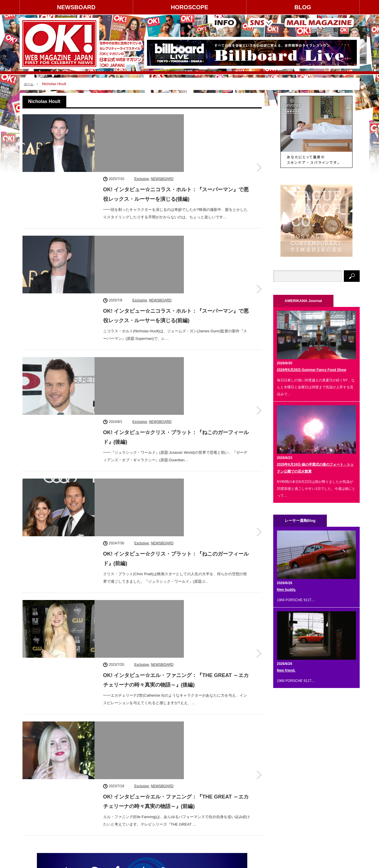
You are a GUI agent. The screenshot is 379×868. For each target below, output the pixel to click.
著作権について (38, 794)
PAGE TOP (189, 846)
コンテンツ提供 (83, 794)
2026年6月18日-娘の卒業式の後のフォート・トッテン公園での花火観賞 (315, 468)
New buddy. (286, 590)
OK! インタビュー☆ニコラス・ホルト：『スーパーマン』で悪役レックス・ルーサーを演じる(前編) (176, 207)
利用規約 (33, 805)
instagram (299, 773)
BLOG (303, 7)
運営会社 (33, 784)
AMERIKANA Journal (99, 861)
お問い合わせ (36, 825)
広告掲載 (78, 784)
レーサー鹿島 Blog (138, 861)
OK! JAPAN (328, 861)
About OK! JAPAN (40, 815)
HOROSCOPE (189, 7)
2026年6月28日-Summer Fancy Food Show (312, 370)
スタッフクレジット (86, 805)
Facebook (299, 789)
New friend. (286, 670)
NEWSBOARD (76, 7)
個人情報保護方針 (84, 815)
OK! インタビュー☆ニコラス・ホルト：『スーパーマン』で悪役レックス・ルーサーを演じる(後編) (176, 134)
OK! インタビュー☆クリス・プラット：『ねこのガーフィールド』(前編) (176, 351)
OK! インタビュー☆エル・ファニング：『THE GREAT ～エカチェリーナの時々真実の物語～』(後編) (176, 424)
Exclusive (142, 119)
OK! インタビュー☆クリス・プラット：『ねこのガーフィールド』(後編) (176, 279)
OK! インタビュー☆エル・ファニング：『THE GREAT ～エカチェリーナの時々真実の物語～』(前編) (176, 496)
